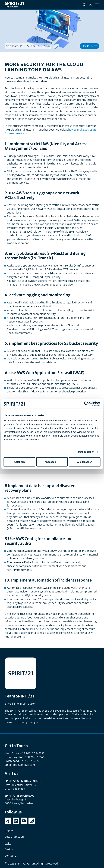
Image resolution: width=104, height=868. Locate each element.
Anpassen (52, 462)
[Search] (84, 5)
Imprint (9, 830)
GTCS (8, 843)
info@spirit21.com (25, 704)
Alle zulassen (85, 462)
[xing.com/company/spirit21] (8, 821)
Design (9, 849)
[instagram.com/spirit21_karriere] (32, 821)
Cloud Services (89, 46)
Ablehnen (19, 462)
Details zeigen (86, 452)
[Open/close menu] (97, 5)
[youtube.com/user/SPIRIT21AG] (24, 821)
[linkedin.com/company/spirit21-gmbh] (16, 821)
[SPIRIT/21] (14, 5)
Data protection (14, 837)
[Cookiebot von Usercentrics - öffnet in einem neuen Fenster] (87, 404)
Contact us (11, 856)
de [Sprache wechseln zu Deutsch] (91, 5)
